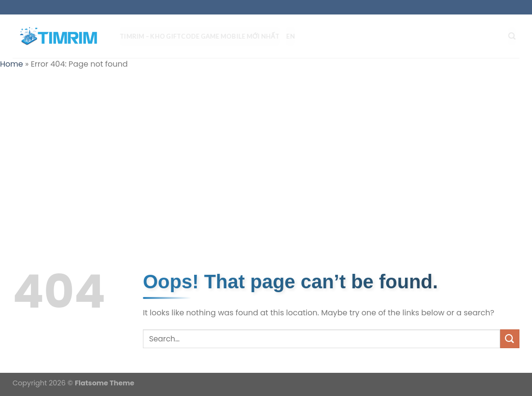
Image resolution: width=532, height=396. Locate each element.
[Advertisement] (266, 148)
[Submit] (510, 339)
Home (12, 64)
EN (294, 36)
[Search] (516, 36)
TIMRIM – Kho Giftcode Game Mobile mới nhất (203, 36)
